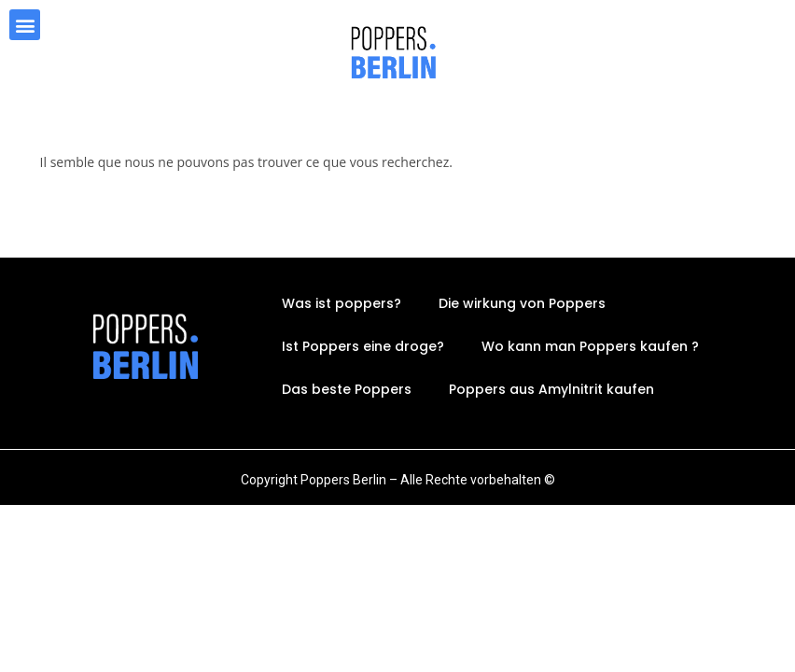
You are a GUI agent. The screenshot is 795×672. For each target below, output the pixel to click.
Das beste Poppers (347, 389)
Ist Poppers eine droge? (363, 346)
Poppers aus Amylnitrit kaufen (551, 389)
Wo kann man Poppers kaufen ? (590, 346)
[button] (25, 25)
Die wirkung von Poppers (522, 303)
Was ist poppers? (342, 303)
